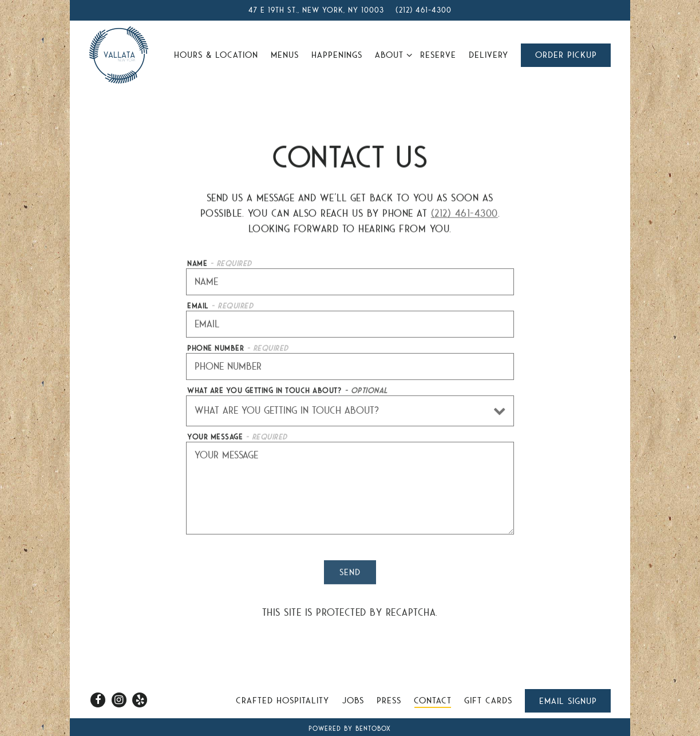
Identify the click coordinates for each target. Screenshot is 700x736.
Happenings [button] (337, 55)
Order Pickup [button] (566, 55)
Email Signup (568, 701)
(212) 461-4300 (464, 214)
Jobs (353, 701)
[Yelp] (140, 700)
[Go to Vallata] (316, 10)
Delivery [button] (489, 55)
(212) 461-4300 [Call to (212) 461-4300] (424, 10)
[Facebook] (98, 700)
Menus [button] (285, 55)
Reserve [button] (438, 55)
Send (350, 573)
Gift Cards (488, 701)
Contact (433, 701)
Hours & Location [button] (216, 55)
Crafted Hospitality (282, 701)
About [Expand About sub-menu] (391, 54)
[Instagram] (119, 700)
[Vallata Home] (119, 54)
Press (389, 701)
